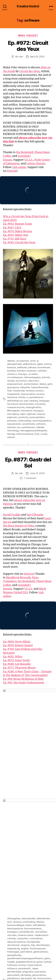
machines (40, 404)
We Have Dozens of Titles (19, 526)
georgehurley (14, 810)
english (25, 803)
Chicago (22, 374)
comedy (11, 793)
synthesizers (28, 427)
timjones (40, 877)
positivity (23, 417)
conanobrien (36, 793)
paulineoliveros (15, 850)
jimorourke (40, 827)
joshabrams (13, 833)
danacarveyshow (16, 797)
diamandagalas (32, 377)
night (23, 414)
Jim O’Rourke (35, 515)
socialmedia (29, 424)
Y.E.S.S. (29, 160)
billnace (32, 367)
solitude (11, 427)
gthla (47, 813)
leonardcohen (27, 404)
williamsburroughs (32, 897)
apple (40, 364)
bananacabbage (16, 780)
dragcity (25, 800)
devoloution (13, 800)
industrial (12, 397)
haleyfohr (25, 387)
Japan (35, 823)
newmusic (45, 843)
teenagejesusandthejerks (34, 431)
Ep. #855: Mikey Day (16, 235)
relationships (24, 421)
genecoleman (41, 807)
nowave (41, 414)
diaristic (46, 377)
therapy (11, 434)
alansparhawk (14, 364)
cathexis (42, 371)
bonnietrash (44, 367)
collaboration (41, 790)
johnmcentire (39, 830)
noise (20, 847)
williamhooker (14, 897)
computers (23, 793)
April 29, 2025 (37, 57)
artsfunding (29, 777)
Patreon (12, 171)
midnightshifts (33, 407)
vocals (44, 434)
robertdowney (15, 860)
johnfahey (26, 830)
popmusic (12, 417)
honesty (30, 391)
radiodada (13, 857)
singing (40, 863)
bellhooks (22, 367)
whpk (45, 893)
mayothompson (40, 837)
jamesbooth (24, 823)
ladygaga (44, 401)
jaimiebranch (36, 397)
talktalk (40, 427)
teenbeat (12, 877)
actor (33, 361)
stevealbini (26, 873)
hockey (47, 817)
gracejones (13, 387)
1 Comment (30, 478)
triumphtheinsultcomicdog (21, 883)
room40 (11, 863)
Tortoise (25, 880)
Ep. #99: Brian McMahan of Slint (23, 679)
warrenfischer (28, 890)
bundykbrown (27, 787)
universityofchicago (18, 887)
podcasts (47, 850)
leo (35, 833)
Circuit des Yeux (30, 71)
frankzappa (13, 807)
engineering (14, 803)
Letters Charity (36, 164)
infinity (22, 397)
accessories (23, 361)
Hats (10, 391)
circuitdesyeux (15, 377)
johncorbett (13, 830)
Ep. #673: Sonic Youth (16, 660)
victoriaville (13, 890)
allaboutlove (29, 364)
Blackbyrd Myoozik (18, 578)
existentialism (31, 384)
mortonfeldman (15, 843)
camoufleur (41, 787)
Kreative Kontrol (28, 6)
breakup (11, 371)
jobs (26, 401)
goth (50, 384)
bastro (29, 780)
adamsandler (29, 773)
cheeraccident (25, 790)
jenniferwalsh (14, 827)
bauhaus (12, 367)
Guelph (11, 817)
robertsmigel (30, 860)
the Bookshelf (25, 152)
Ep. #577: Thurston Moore (19, 668)
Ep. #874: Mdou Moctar (18, 231)
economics (22, 381)
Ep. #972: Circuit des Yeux (28, 46)
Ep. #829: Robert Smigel (18, 645)
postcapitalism (37, 417)
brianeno (22, 371)
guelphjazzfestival (25, 817)
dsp (33, 800)
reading (23, 857)
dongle (11, 381)
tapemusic (47, 873)
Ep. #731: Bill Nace (15, 239)
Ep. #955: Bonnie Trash (17, 224)
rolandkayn (44, 860)
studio (36, 873)
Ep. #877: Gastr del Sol (28, 463)
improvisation (28, 394)
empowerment (15, 384)
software (41, 424)
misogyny (38, 411)
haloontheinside (40, 387)
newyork (12, 847)
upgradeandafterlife (40, 887)
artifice (48, 364)
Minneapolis (13, 411)
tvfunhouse (42, 883)
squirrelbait (37, 870)
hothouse (12, 820)
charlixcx (12, 374)
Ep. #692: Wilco (13, 657)
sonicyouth (23, 867)
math (28, 837)
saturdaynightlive (42, 421)
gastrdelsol (26, 807)
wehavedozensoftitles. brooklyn (24, 893)
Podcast (32, 35)
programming (34, 853)
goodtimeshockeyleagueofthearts (25, 813)
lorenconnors (44, 833)
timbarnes (23, 877)
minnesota (27, 411)
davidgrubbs (33, 797)
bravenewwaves (33, 783)
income (40, 394)
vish (21, 57)
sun (19, 427)
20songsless (14, 773)
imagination (13, 394)
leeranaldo (26, 833)
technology (13, 431)
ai (38, 361)
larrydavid (13, 404)
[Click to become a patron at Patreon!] (28, 955)
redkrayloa (34, 857)
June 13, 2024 (37, 473)
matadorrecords (16, 407)
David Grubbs (12, 515)
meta (10, 840)
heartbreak (19, 391)
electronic (34, 381)
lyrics (21, 837)
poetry (11, 853)
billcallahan (39, 780)
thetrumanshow (25, 434)
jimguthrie (28, 827)
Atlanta (40, 777)
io (27, 397)
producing (21, 853)
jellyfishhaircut (15, 401)
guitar (39, 817)
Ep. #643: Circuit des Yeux (19, 242)
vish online (19, 167)
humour (39, 391)
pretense (12, 421)
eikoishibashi (43, 800)
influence (12, 823)
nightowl (31, 414)
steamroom (13, 873)
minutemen (20, 840)
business (32, 371)
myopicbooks (32, 843)
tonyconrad (13, 880)
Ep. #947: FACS (12, 228)
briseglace (13, 787)
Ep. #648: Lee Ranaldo (17, 664)
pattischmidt (31, 847)
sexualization (14, 424)
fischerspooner (38, 803)
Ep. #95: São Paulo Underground (23, 683)
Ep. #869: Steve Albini (17, 642)
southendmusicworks (18, 870)
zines (46, 897)
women (11, 437)
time (32, 877)
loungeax (12, 837)
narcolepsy (13, 414)
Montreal (32, 840)
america (17, 777)
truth (37, 434)
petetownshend (33, 850)
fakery (43, 384)
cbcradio (12, 790)
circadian (33, 374)
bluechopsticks (15, 783)
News (22, 35)
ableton (11, 361)
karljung (34, 401)
